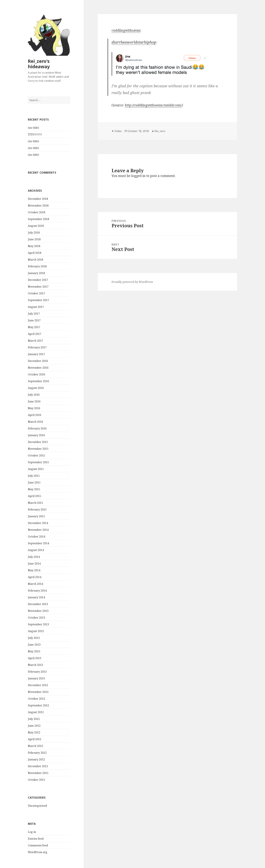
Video (118, 131)
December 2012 (38, 685)
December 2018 (38, 199)
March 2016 (35, 422)
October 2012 (37, 699)
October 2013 (37, 618)
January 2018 (36, 273)
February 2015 (37, 509)
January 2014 (36, 597)
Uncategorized (37, 806)
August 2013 (36, 631)
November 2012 (38, 692)
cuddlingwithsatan (126, 30)
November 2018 (38, 206)
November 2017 (38, 287)
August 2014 (36, 550)
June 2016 (34, 401)
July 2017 (34, 314)
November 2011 (38, 773)
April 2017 (35, 334)
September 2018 (38, 219)
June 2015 (34, 482)
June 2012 (34, 726)
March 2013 (35, 665)
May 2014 (34, 570)
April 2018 (35, 253)
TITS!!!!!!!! (35, 134)
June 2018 (34, 239)
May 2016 (34, 408)
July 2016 (34, 395)
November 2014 (38, 530)
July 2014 (34, 557)
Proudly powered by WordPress (132, 282)
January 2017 (36, 354)
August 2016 (36, 388)
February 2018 (37, 266)
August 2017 (36, 307)
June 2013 (34, 645)
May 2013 (34, 651)
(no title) (33, 128)
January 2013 (36, 678)
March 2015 (35, 503)
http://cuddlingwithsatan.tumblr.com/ (153, 105)
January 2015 (36, 516)
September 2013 (38, 624)
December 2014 (38, 523)
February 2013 (37, 672)
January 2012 (36, 759)
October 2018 (37, 212)
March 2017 (35, 341)
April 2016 (35, 415)
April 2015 (35, 496)
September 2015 (38, 462)
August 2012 (36, 712)
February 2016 (37, 428)
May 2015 (34, 489)
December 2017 (38, 280)
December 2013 (38, 604)
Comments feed (38, 845)
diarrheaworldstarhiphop (134, 42)
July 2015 (34, 476)
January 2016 (36, 435)
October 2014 (37, 537)
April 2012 (35, 739)
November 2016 (38, 368)
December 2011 (38, 766)
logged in (138, 176)
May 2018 (34, 246)
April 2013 (35, 658)
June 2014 (34, 564)
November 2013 (38, 611)
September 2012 (38, 705)
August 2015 (36, 469)
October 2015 (37, 455)
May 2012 (34, 732)
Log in (32, 832)
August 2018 (36, 226)
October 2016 (37, 374)
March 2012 (35, 746)
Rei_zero (160, 131)
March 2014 (35, 584)
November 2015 (38, 449)
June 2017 (34, 320)
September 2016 (38, 381)
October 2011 (37, 780)
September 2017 (38, 300)
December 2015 (38, 442)
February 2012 (37, 753)
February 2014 (37, 591)
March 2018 (35, 260)
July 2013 (34, 638)
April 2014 (35, 577)
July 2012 (34, 719)
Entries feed (36, 839)
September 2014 (38, 543)
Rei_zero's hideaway (39, 64)
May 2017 (34, 327)
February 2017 (37, 347)
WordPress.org (38, 852)
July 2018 (34, 233)
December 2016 (38, 361)
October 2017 (37, 293)
